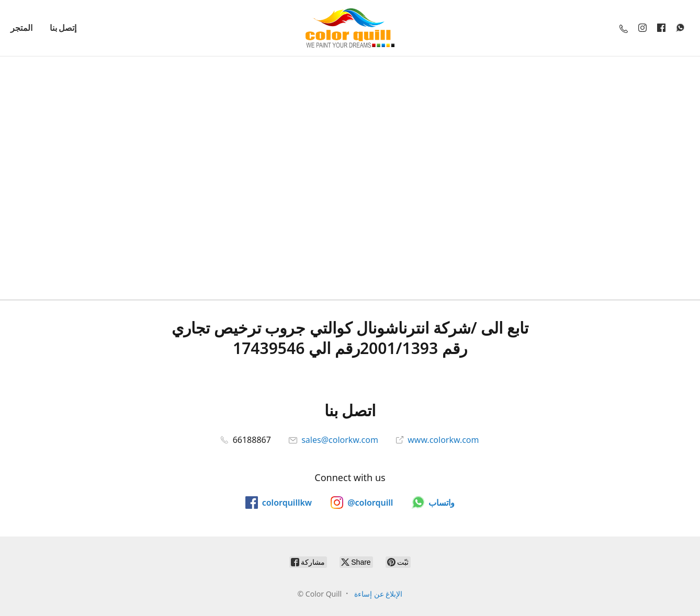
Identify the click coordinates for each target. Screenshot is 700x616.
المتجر (21, 28)
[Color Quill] (350, 28)
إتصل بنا (63, 28)
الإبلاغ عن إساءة (378, 594)
